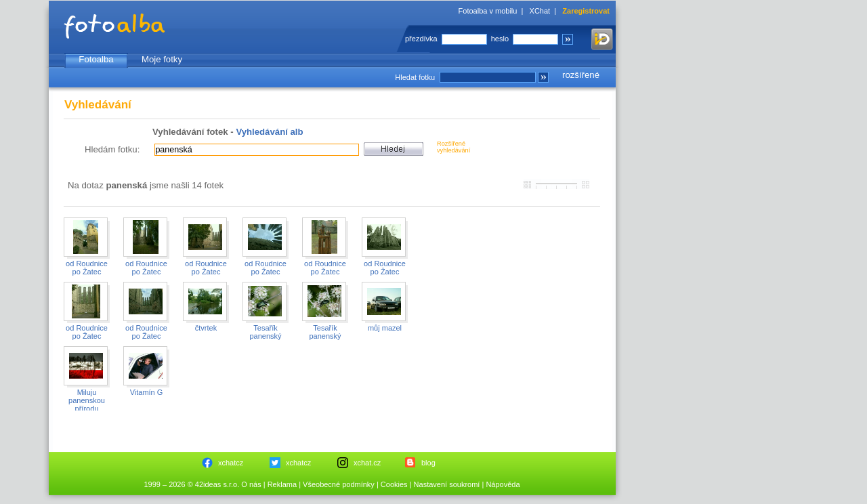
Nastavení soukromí (447, 484)
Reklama (282, 484)
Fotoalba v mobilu (488, 11)
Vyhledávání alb (269, 132)
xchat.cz (367, 463)
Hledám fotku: (112, 149)
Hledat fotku (415, 77)
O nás (251, 484)
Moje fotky (162, 59)
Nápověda (503, 484)
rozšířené (581, 75)
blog (428, 463)
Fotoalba (96, 59)
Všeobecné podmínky (339, 484)
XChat (540, 11)
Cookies (394, 484)
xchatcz (231, 463)
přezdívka (421, 39)
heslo (500, 39)
